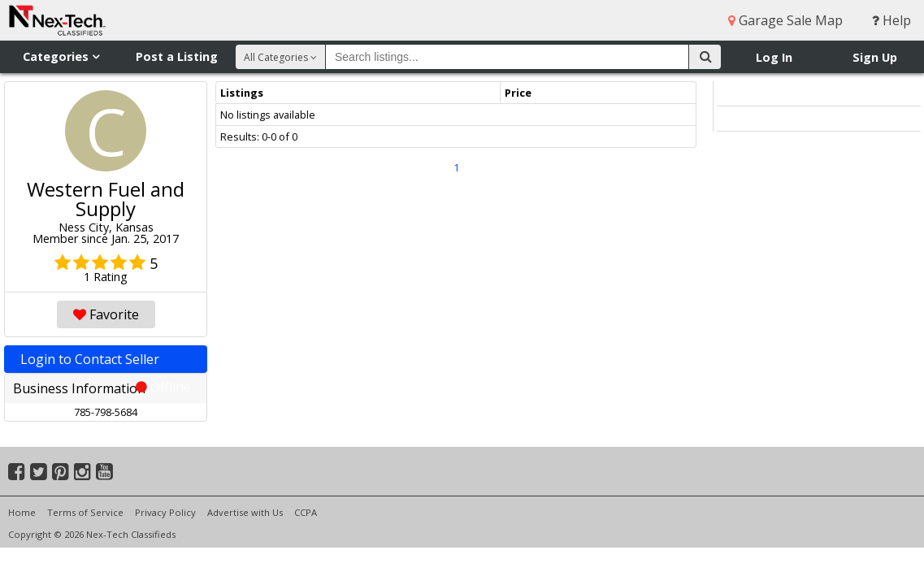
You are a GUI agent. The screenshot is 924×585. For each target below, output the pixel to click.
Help (891, 20)
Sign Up (875, 57)
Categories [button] (61, 56)
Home (22, 512)
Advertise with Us (245, 512)
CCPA (306, 512)
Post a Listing (177, 56)
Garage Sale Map (785, 20)
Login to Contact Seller (106, 362)
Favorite (106, 314)
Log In (774, 57)
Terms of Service (85, 512)
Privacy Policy (165, 512)
